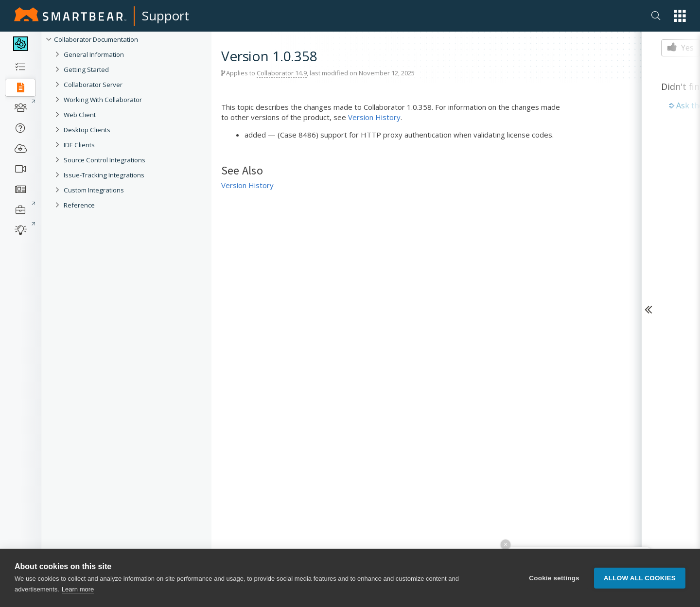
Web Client (80, 115)
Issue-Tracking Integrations (104, 175)
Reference (79, 205)
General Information (94, 54)
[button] (680, 16)
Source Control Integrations (105, 160)
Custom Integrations (94, 190)
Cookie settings (554, 578)
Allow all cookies (640, 578)
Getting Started (86, 69)
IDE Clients (79, 145)
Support (166, 16)
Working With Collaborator (103, 100)
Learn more (78, 590)
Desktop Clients (87, 130)
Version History (374, 117)
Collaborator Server (93, 85)
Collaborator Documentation (96, 39)
